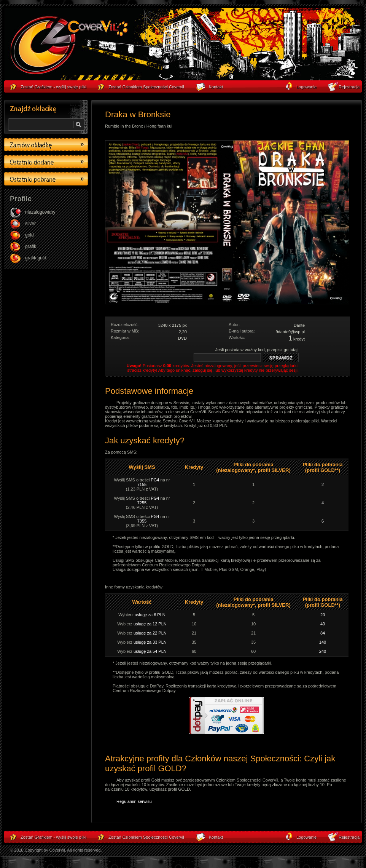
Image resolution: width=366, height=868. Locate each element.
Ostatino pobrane (46, 179)
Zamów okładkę (46, 145)
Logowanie (306, 837)
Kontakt (216, 837)
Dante (299, 325)
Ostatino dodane (46, 162)
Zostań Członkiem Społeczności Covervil (146, 837)
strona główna (69, 46)
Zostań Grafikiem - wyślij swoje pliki (53, 837)
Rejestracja (349, 837)
